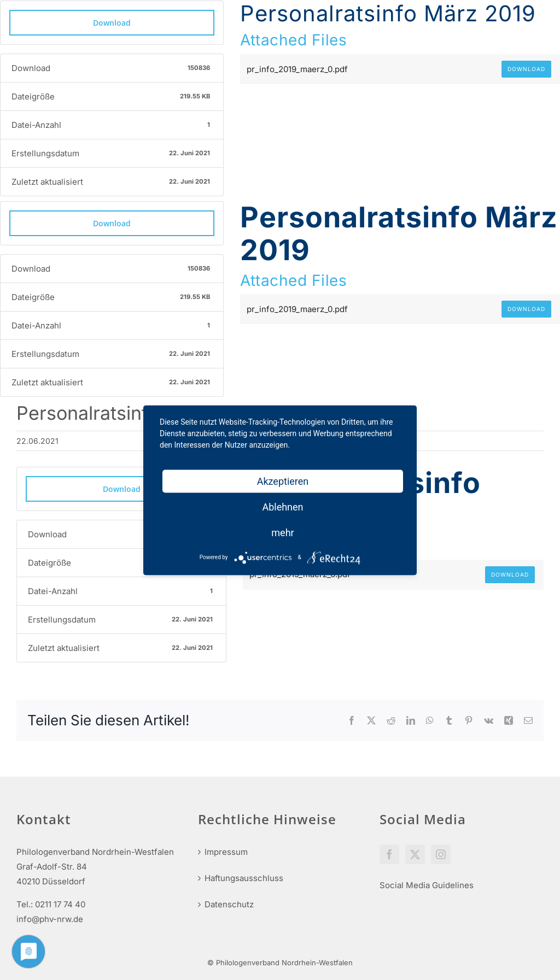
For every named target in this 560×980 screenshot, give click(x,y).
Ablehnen (282, 506)
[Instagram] (441, 854)
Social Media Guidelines (427, 885)
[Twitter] (415, 854)
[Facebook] (389, 854)
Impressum (226, 852)
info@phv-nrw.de (50, 919)
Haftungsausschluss (244, 878)
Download (112, 23)
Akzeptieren (283, 481)
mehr (282, 532)
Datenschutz (229, 904)
